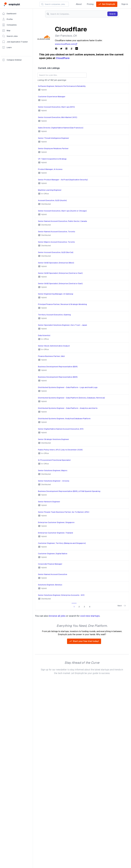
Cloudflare (63, 58)
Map (6, 31)
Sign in (125, 4)
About (79, 4)
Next (122, 606)
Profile (7, 19)
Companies (9, 25)
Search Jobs (10, 36)
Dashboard (9, 14)
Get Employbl (107, 4)
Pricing (90, 4)
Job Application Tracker (15, 42)
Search (112, 14)
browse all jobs (57, 616)
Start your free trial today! (84, 641)
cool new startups (90, 616)
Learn (7, 47)
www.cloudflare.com (66, 44)
